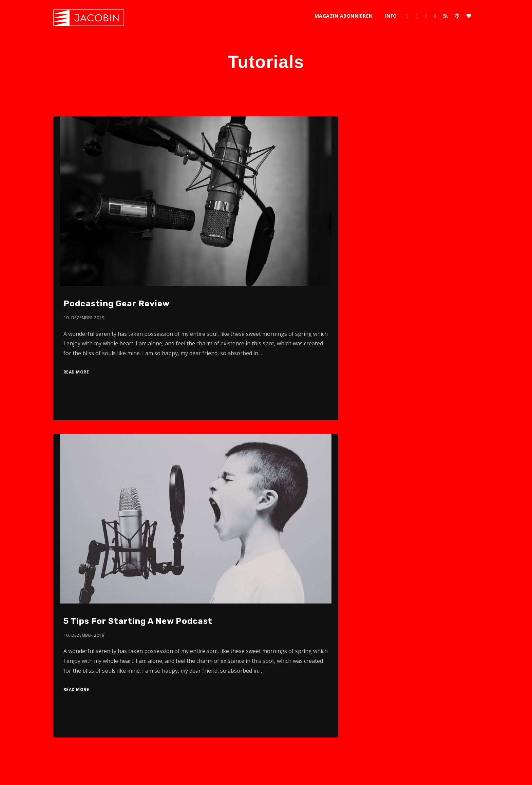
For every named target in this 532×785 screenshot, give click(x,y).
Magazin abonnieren (344, 16)
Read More (76, 372)
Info (391, 16)
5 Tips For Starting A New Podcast (138, 621)
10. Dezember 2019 (84, 318)
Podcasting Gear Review (117, 304)
